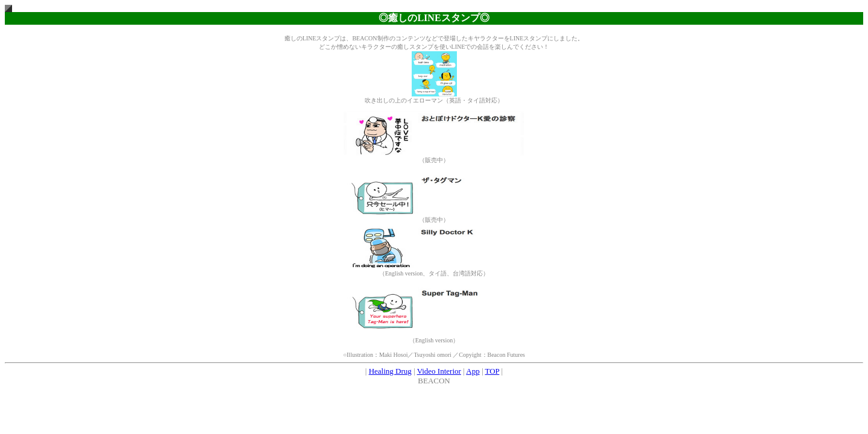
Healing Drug (390, 371)
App (473, 371)
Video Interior (439, 371)
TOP (492, 371)
